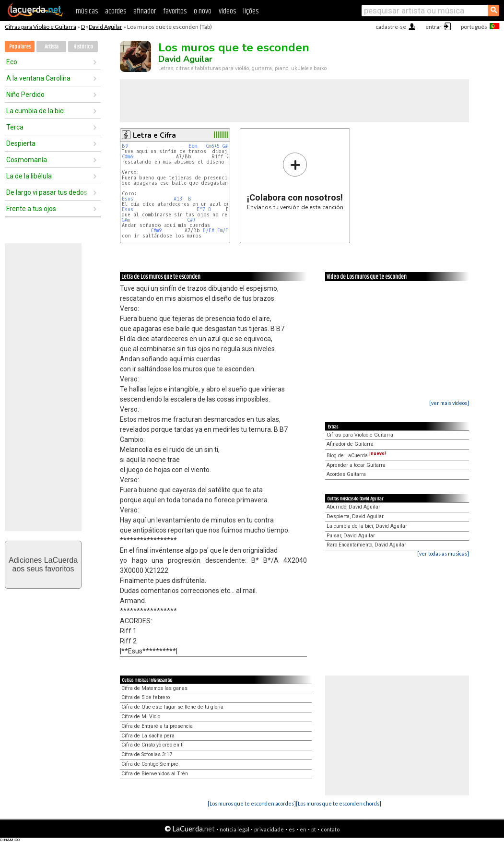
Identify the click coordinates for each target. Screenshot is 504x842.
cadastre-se (391, 27)
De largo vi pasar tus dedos (47, 192)
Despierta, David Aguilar (355, 516)
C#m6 (127, 157)
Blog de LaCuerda (356, 456)
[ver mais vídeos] (449, 403)
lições (251, 11)
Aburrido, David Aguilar (353, 507)
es (292, 829)
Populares (20, 47)
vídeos (227, 11)
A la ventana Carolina (38, 78)
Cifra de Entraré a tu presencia (157, 726)
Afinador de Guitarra (350, 444)
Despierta (21, 143)
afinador (145, 11)
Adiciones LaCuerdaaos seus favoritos (43, 564)
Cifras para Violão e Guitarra (41, 27)
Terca (15, 127)
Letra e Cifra (154, 135)
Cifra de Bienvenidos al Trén (155, 774)
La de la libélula (29, 176)
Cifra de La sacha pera (148, 736)
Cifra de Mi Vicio (141, 717)
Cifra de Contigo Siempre (150, 764)
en (303, 829)
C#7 (191, 220)
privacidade (269, 829)
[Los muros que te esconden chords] (339, 803)
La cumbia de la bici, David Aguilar (367, 526)
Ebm (193, 146)
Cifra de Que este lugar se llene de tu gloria (172, 707)
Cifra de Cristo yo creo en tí (152, 745)
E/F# (209, 231)
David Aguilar (105, 27)
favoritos (175, 11)
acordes (116, 11)
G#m (126, 220)
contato (330, 829)
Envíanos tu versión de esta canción (295, 181)
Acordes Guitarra (346, 474)
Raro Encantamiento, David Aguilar (366, 545)
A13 (178, 199)
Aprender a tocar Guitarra (356, 465)
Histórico (83, 47)
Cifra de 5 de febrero (146, 697)
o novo (203, 11)
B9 (125, 146)
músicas (87, 11)
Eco (12, 62)
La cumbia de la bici (35, 111)
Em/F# (224, 231)
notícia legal (234, 829)
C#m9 (156, 231)
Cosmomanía (27, 160)
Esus (128, 199)
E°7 (201, 209)
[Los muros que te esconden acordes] (252, 803)
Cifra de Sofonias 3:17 (147, 754)
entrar (434, 27)
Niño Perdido (25, 95)
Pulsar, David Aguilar (351, 536)
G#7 (227, 146)
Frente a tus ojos (31, 209)
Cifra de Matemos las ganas (154, 688)
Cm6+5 (213, 146)
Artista (52, 47)
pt (314, 829)
